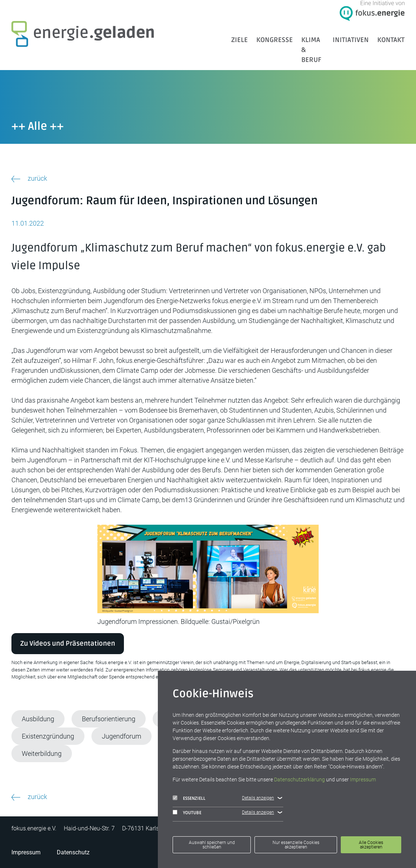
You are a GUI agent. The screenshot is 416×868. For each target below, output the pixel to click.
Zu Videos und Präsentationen (68, 643)
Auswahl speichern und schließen (212, 845)
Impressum (26, 852)
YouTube (187, 813)
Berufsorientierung (109, 719)
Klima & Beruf (311, 50)
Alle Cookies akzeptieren (371, 845)
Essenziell (189, 798)
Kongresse (275, 40)
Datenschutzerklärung (299, 780)
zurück (37, 178)
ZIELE (240, 40)
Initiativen (351, 40)
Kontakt (391, 40)
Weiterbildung (42, 754)
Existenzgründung (48, 736)
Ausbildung (38, 719)
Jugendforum (122, 736)
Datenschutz (73, 852)
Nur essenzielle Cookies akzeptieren (296, 845)
